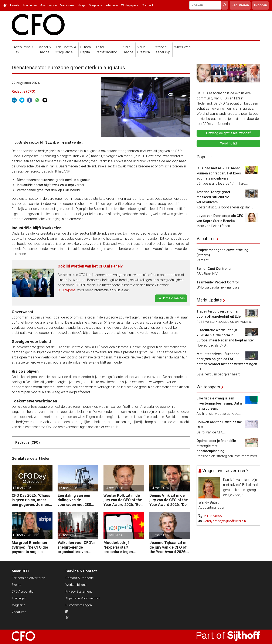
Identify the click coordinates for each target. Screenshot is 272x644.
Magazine (96, 5)
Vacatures (67, 5)
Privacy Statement (79, 592)
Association (49, 5)
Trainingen (30, 5)
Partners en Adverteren (28, 578)
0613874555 (212, 516)
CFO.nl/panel (67, 290)
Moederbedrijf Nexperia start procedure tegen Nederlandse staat (120, 547)
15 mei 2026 (68, 488)
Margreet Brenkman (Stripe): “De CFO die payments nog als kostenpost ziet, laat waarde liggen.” (30, 547)
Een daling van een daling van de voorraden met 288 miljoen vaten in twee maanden (76, 500)
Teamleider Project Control (218, 282)
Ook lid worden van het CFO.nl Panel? (90, 266)
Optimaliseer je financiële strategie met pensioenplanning (216, 446)
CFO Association (23, 592)
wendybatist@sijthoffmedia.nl (225, 521)
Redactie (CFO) (23, 91)
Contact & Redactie (80, 578)
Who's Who (182, 47)
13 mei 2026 (22, 535)
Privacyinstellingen (79, 605)
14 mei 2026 (114, 488)
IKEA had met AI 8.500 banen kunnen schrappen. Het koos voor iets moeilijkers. (219, 173)
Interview (112, 5)
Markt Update (209, 300)
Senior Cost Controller (214, 269)
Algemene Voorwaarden (83, 598)
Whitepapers (130, 5)
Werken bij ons (76, 585)
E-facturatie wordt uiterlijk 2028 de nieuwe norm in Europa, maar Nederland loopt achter (225, 335)
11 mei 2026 (114, 535)
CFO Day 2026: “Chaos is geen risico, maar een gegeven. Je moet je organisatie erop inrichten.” (31, 500)
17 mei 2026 (22, 488)
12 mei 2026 (68, 535)
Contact (147, 5)
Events (15, 5)
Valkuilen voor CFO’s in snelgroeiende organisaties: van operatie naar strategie (78, 547)
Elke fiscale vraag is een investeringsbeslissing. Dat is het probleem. (220, 403)
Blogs (82, 5)
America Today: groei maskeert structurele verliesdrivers (213, 197)
